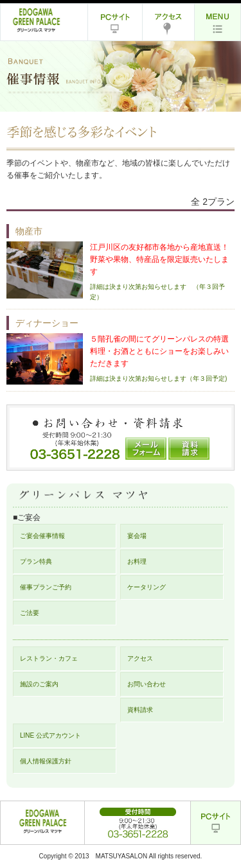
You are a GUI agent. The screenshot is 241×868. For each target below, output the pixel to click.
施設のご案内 (39, 684)
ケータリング (147, 587)
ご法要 (30, 613)
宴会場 (137, 536)
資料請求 (140, 710)
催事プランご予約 (46, 587)
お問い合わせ (147, 684)
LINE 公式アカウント (50, 735)
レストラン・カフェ (49, 658)
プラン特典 (36, 561)
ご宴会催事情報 (42, 536)
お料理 (137, 561)
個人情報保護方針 (46, 761)
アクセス (140, 658)
